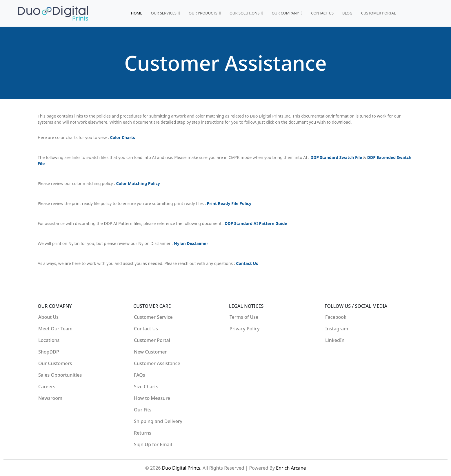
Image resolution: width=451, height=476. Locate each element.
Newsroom (50, 398)
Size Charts (146, 387)
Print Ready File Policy (229, 203)
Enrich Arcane (291, 468)
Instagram (337, 329)
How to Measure (152, 398)
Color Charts (122, 137)
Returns (143, 433)
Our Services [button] (164, 13)
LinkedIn (335, 340)
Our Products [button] (203, 13)
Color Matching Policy (138, 183)
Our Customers (55, 363)
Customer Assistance (157, 363)
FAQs (140, 375)
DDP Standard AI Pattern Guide (256, 223)
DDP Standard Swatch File (337, 157)
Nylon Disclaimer (191, 243)
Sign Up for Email (153, 444)
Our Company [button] (286, 13)
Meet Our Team (55, 329)
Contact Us (322, 13)
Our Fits (143, 410)
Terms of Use (244, 317)
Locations (49, 340)
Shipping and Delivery (158, 421)
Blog (347, 13)
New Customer (150, 352)
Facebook (336, 317)
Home (137, 13)
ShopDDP (49, 352)
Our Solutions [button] (245, 13)
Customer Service (153, 317)
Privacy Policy (244, 329)
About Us (48, 317)
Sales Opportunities (60, 375)
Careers (47, 387)
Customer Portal (379, 13)
